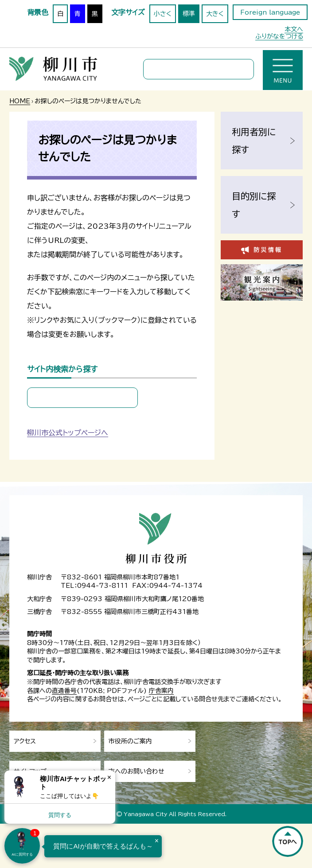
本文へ (294, 29)
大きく (215, 14)
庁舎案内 (161, 691)
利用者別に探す (254, 141)
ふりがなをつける (279, 36)
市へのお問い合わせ (136, 771)
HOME (20, 101)
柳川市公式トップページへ (68, 433)
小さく (163, 14)
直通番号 (64, 691)
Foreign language (270, 12)
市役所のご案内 (130, 741)
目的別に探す (254, 205)
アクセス (25, 741)
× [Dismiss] (109, 777)
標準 (189, 14)
